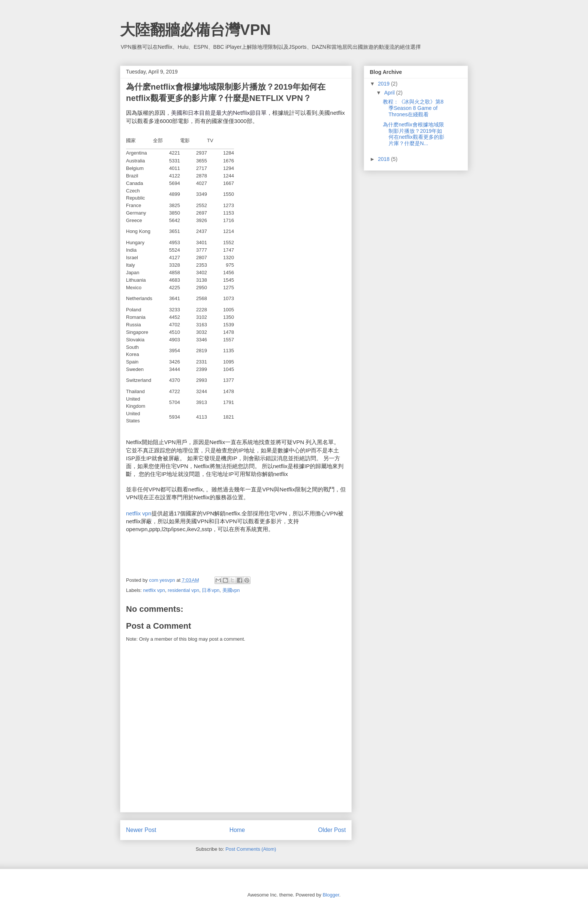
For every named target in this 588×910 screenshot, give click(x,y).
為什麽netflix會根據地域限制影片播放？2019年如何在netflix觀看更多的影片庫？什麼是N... (414, 134)
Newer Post (141, 830)
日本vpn (211, 590)
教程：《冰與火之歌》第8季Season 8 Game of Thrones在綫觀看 (413, 108)
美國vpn (231, 590)
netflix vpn (139, 513)
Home (237, 830)
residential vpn (183, 590)
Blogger (331, 895)
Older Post (332, 830)
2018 (385, 159)
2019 (385, 84)
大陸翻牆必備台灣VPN (195, 30)
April (390, 93)
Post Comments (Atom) (251, 849)
